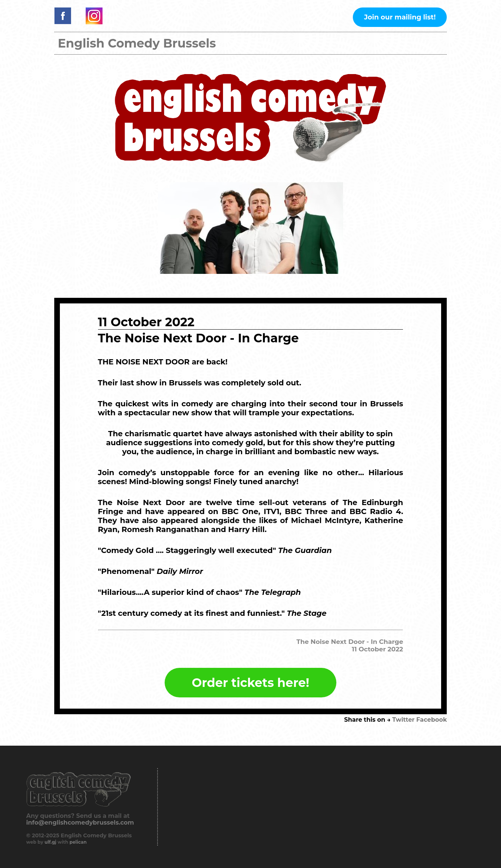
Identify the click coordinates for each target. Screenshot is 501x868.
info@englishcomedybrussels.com (80, 823)
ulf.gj (51, 842)
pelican (78, 842)
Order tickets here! (251, 683)
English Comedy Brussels (137, 43)
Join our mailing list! (400, 17)
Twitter (403, 720)
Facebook (432, 720)
